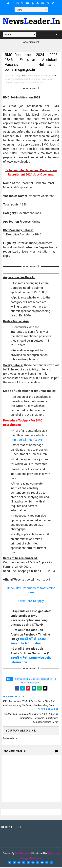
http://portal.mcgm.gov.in (27, 440)
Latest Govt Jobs (21, 83)
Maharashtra (37, 83)
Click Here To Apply (31, 601)
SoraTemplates (23, 854)
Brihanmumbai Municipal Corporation (23, 79)
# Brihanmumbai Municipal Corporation (33, 679)
